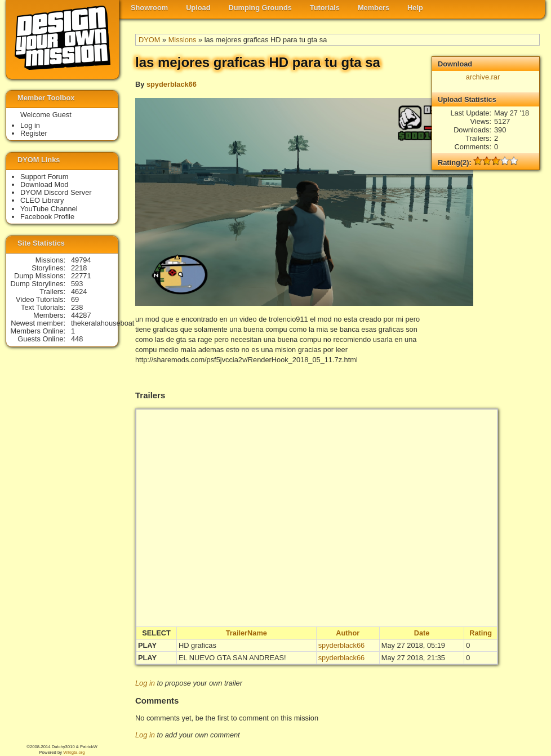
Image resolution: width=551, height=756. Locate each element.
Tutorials (325, 8)
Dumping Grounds (260, 8)
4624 (79, 292)
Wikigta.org (74, 752)
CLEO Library (42, 200)
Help (415, 8)
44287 (81, 315)
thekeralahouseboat (103, 323)
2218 (79, 268)
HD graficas (197, 645)
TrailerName (246, 633)
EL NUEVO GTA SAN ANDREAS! (232, 658)
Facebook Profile (47, 217)
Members (374, 8)
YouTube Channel (49, 209)
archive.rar (483, 77)
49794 (81, 260)
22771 (81, 276)
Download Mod (44, 184)
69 (75, 299)
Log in (145, 683)
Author (348, 633)
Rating (481, 633)
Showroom (149, 8)
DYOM (149, 40)
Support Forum (44, 177)
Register (34, 133)
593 (77, 284)
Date (422, 633)
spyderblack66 (172, 84)
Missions (183, 40)
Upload (198, 8)
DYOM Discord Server (56, 192)
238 (77, 307)
